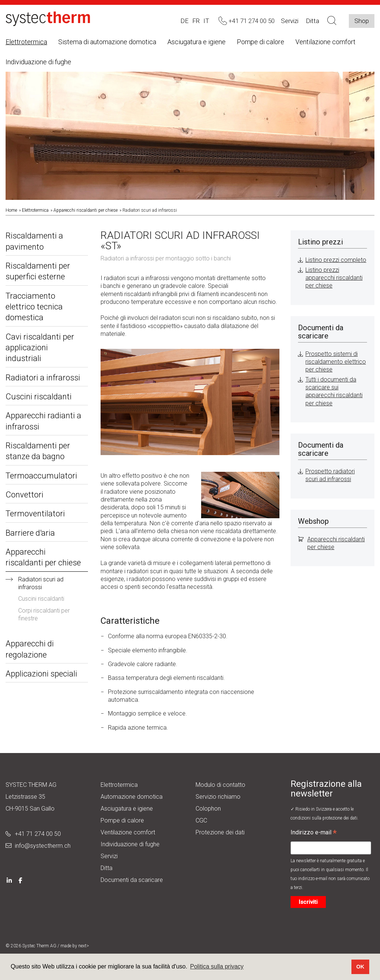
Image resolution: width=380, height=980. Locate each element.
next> (84, 946)
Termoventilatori (35, 514)
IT (206, 21)
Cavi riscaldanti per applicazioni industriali (40, 348)
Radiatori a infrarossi (43, 378)
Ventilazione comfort (325, 42)
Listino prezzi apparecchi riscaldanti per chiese (334, 278)
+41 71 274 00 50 (38, 834)
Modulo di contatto (220, 785)
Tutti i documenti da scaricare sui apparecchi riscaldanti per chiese (334, 391)
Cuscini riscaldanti (39, 397)
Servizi (290, 21)
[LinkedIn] (9, 880)
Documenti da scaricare (132, 880)
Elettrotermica (26, 42)
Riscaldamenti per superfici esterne (38, 271)
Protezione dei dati (220, 832)
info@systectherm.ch (43, 846)
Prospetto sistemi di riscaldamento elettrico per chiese (336, 362)
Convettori (24, 495)
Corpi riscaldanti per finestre (44, 614)
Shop (362, 21)
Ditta (107, 868)
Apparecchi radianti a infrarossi (43, 421)
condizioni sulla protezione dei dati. (325, 818)
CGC (201, 820)
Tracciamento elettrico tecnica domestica (34, 307)
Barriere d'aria (30, 533)
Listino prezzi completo (336, 260)
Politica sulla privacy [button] (217, 966)
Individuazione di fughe (38, 62)
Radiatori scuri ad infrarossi (41, 583)
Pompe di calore (261, 42)
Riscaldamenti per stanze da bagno (38, 451)
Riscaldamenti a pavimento (34, 241)
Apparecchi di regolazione (30, 649)
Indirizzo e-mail (314, 833)
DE (184, 21)
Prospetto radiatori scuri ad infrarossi (330, 475)
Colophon (208, 809)
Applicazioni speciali (41, 674)
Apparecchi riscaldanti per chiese (86, 210)
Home (11, 210)
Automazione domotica (132, 797)
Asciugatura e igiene (196, 42)
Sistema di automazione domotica (107, 42)
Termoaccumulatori (41, 476)
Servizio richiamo (218, 797)
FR (196, 21)
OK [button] (360, 967)
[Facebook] (20, 880)
